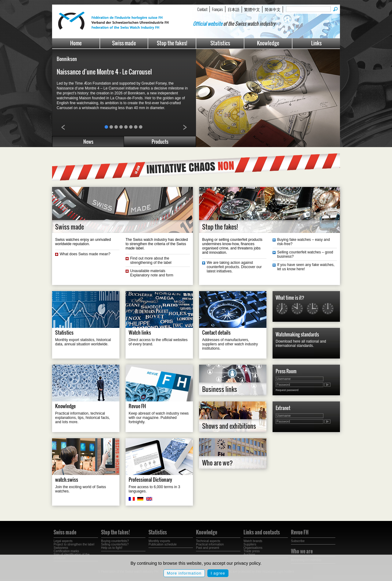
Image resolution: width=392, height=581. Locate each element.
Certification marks (66, 551)
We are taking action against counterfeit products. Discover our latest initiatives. (234, 267)
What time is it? (290, 298)
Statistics (220, 43)
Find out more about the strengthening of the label (151, 260)
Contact (202, 9)
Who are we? (217, 463)
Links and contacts (262, 532)
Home (76, 43)
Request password (287, 390)
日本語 (234, 9)
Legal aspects (63, 541)
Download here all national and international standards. (301, 344)
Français (217, 9)
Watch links (140, 332)
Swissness (61, 548)
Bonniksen (67, 59)
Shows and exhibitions (229, 426)
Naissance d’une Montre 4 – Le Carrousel (104, 72)
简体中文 (273, 9)
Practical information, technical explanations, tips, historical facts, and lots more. (83, 418)
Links (316, 43)
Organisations (253, 548)
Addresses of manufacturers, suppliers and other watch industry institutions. (230, 344)
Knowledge (268, 43)
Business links (220, 389)
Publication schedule (163, 544)
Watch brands (253, 541)
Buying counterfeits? (115, 541)
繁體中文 (252, 9)
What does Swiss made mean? (85, 254)
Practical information (210, 544)
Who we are (302, 551)
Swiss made (124, 43)
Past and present (208, 548)
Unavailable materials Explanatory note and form (152, 273)
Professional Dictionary (150, 480)
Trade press (252, 551)
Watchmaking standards (297, 334)
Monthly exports (159, 541)
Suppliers (250, 544)
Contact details (216, 332)
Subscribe (298, 541)
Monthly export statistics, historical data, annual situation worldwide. (83, 342)
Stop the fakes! (172, 43)
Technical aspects (208, 541)
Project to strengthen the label (74, 544)
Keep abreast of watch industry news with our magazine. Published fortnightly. (159, 418)
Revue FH (137, 406)
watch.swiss (67, 480)
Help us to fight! (112, 548)
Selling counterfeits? (115, 544)
